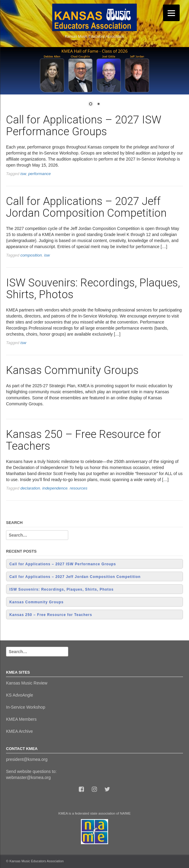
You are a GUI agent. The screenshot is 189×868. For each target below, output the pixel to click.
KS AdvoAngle (20, 695)
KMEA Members (21, 719)
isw (23, 174)
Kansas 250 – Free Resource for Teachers (83, 440)
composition (31, 255)
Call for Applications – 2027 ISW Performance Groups (84, 126)
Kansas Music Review (27, 683)
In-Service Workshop (26, 707)
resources (78, 488)
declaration (30, 488)
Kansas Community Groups (72, 370)
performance (39, 174)
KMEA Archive (19, 731)
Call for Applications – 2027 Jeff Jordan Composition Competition (86, 207)
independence (55, 488)
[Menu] (171, 13)
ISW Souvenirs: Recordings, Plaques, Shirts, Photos (93, 289)
